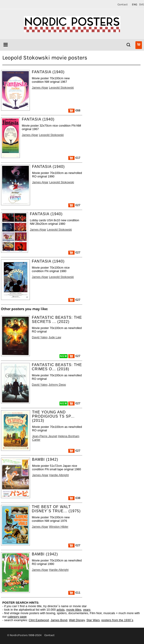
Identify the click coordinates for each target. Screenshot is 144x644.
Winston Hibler (59, 527)
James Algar (40, 88)
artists (61, 610)
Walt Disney (77, 620)
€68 (74, 110)
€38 (74, 498)
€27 (74, 205)
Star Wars (93, 620)
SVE (142, 4)
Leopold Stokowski (61, 88)
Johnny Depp (57, 385)
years (87, 610)
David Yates (40, 337)
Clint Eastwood (39, 620)
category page (17, 617)
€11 (74, 593)
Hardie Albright (59, 475)
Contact (123, 4)
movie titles (74, 610)
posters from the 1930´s (117, 620)
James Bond (59, 620)
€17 (74, 158)
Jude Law (55, 337)
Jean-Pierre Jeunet (45, 436)
